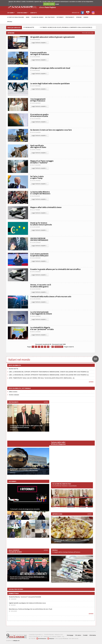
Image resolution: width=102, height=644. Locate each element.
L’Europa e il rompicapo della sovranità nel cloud (50, 68)
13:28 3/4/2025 (35, 227)
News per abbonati (14, 27)
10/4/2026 (13, 599)
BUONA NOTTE (29, 27)
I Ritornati (60, 17)
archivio (91, 382)
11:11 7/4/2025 (35, 210)
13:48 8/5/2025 (35, 57)
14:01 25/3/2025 (35, 272)
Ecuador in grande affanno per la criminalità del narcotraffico (55, 269)
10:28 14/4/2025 (35, 181)
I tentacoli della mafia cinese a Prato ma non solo (51, 296)
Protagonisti (70, 17)
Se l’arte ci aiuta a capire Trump (37, 177)
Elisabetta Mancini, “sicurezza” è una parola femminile (25, 597)
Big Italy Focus (50, 17)
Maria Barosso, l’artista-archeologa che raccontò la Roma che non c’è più (31, 609)
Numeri (86, 17)
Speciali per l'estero (16, 589)
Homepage (70, 635)
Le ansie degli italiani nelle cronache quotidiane (50, 83)
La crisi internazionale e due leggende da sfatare (41, 313)
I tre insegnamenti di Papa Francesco (38, 100)
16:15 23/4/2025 (35, 119)
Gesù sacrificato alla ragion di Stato (38, 146)
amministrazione (41, 639)
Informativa (93, 635)
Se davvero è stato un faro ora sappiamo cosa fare (51, 130)
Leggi (57, 4)
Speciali (10, 22)
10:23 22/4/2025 (35, 132)
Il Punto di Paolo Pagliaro (16, 17)
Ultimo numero (13, 392)
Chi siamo (78, 635)
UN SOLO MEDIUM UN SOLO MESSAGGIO (39, 239)
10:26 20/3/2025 (35, 289)
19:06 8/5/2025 (35, 40)
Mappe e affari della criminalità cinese (46, 207)
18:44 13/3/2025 (35, 316)
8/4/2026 (12, 605)
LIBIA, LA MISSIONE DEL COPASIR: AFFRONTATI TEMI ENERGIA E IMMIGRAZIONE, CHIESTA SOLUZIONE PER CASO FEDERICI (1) (49, 375)
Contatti (34, 13)
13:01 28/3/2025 (35, 258)
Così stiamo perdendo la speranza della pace (39, 255)
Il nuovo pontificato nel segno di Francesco (40, 53)
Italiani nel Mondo (37, 17)
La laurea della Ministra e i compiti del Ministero (40, 193)
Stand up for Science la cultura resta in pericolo (41, 224)
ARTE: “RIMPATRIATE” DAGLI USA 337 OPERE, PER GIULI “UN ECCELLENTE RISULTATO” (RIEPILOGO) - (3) (42, 378)
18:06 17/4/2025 (35, 150)
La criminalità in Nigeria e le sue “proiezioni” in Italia (42, 328)
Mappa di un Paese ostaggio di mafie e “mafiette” (42, 162)
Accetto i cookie (49, 4)
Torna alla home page (88, 33)
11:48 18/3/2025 (35, 299)
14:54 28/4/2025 (35, 103)
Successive (59, 347)
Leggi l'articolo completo (39, 43)
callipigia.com (16, 641)
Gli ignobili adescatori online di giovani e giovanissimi (52, 37)
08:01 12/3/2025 (35, 332)
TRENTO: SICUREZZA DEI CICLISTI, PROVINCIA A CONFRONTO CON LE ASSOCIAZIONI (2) (66, 27)
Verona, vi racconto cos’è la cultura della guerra (41, 286)
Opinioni (79, 17)
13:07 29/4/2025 (35, 86)
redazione (51, 639)
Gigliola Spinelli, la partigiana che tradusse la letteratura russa (27, 603)
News (28, 17)
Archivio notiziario (14, 395)
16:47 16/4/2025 (35, 165)
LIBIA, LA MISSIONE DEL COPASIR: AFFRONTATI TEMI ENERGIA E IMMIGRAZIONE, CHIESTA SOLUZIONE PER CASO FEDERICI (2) (49, 372)
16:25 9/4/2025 (35, 196)
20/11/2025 (13, 611)
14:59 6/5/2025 (35, 70)
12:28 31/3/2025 (35, 243)
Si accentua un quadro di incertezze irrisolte (39, 115)
